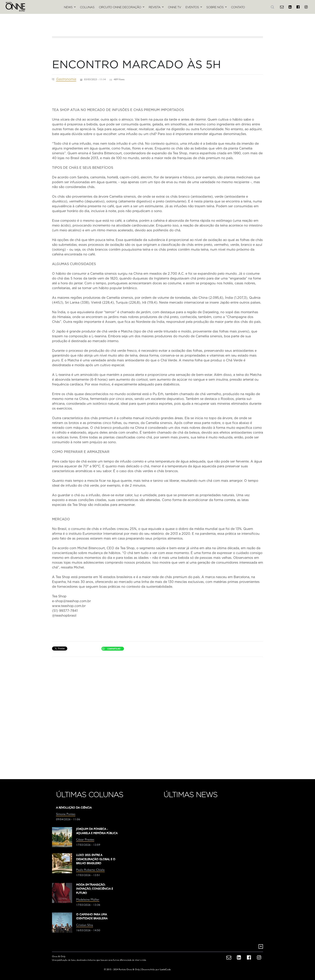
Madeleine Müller (88, 900)
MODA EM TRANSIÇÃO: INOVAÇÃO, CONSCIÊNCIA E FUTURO (95, 889)
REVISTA (155, 7)
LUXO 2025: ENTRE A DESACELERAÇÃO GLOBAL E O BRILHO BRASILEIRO (96, 859)
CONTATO (238, 7)
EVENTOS (192, 7)
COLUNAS (87, 7)
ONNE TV (174, 7)
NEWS (68, 7)
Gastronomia (66, 79)
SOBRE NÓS (215, 7)
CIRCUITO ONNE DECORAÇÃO (120, 7)
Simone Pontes (66, 814)
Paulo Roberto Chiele (90, 870)
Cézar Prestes (85, 840)
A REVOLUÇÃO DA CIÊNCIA (74, 808)
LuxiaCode (165, 970)
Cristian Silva (85, 925)
